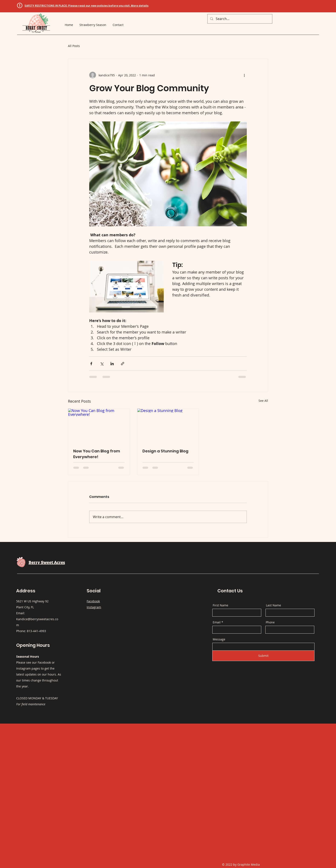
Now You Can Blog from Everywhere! (97, 454)
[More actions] (244, 75)
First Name (220, 605)
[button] (86, 6)
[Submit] (263, 656)
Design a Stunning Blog (165, 451)
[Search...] (239, 19)
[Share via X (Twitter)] (102, 364)
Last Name (274, 605)
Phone (270, 622)
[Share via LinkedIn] (112, 364)
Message (219, 639)
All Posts (74, 46)
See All (263, 401)
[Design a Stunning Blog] (168, 426)
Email (217, 622)
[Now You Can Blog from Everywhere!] (99, 426)
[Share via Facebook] (91, 364)
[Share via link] (123, 364)
